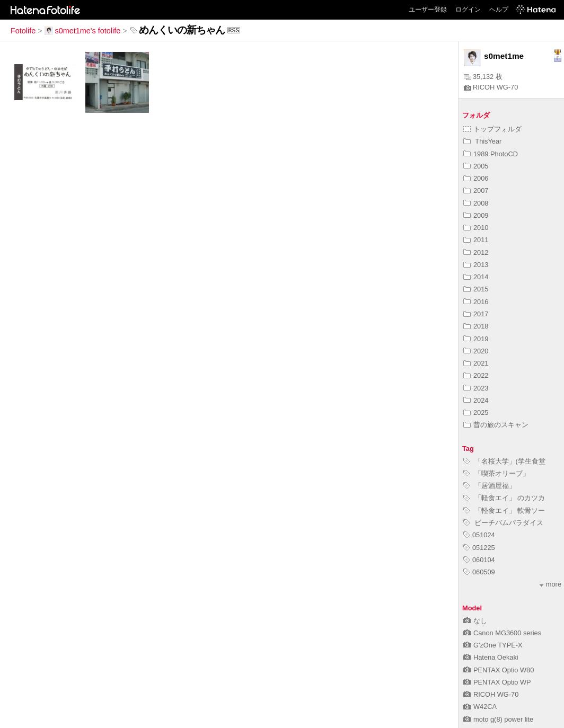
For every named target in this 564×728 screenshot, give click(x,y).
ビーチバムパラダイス (503, 523)
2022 (476, 375)
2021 (476, 363)
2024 (476, 400)
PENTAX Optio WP (497, 682)
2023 (476, 388)
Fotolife (23, 31)
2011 (476, 240)
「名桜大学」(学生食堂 (504, 461)
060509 (479, 572)
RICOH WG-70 (491, 87)
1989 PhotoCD (491, 154)
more (550, 584)
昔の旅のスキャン (496, 425)
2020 (476, 351)
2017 (476, 314)
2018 (476, 326)
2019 (476, 339)
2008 (476, 203)
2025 (476, 412)
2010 (476, 228)
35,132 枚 (483, 77)
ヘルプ (499, 10)
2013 (476, 265)
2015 (476, 289)
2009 (476, 215)
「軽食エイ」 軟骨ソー (504, 511)
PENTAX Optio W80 (499, 670)
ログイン (468, 10)
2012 (476, 252)
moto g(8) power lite (498, 719)
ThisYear (482, 141)
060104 (479, 560)
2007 (476, 190)
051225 (479, 548)
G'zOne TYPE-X (493, 645)
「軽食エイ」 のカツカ (504, 498)
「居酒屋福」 (490, 486)
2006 (476, 178)
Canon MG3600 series (502, 633)
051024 (479, 535)
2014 (476, 277)
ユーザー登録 (428, 10)
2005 (476, 166)
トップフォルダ (492, 129)
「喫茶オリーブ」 (496, 473)
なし (475, 621)
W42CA (480, 707)
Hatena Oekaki (491, 657)
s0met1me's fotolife (83, 31)
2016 (476, 302)
